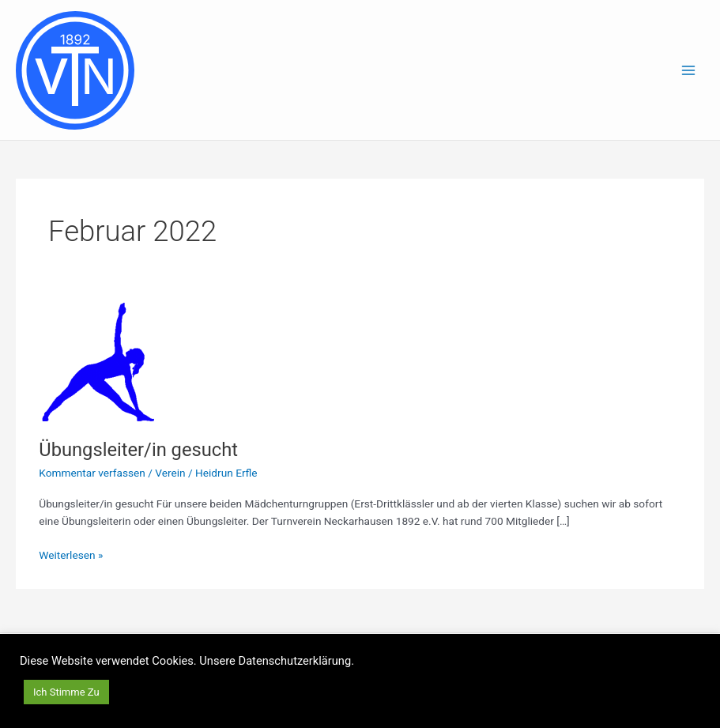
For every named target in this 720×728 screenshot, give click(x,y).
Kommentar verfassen (92, 473)
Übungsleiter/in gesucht (138, 450)
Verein (170, 473)
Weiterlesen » (71, 554)
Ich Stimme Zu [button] (66, 692)
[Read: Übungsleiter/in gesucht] (98, 361)
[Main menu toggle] (689, 70)
